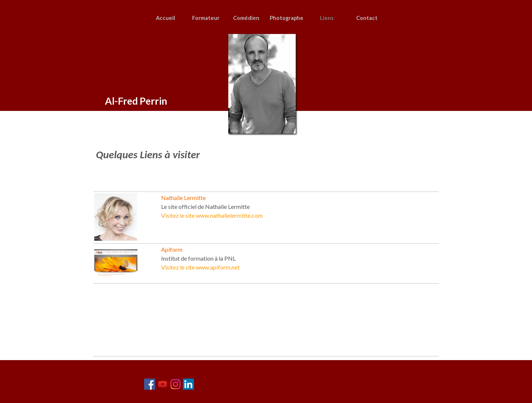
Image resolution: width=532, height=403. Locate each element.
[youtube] (163, 384)
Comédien (246, 18)
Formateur (206, 18)
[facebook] (150, 384)
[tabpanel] (261, 162)
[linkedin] (188, 384)
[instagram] (175, 384)
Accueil (166, 18)
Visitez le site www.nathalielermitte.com (212, 215)
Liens (327, 18)
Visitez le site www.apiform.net (200, 267)
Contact (367, 18)
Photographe (287, 18)
